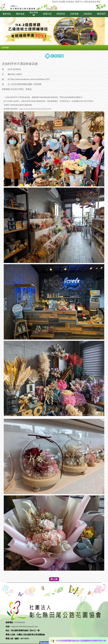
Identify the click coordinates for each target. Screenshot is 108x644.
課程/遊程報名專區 (92, 2)
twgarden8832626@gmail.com (25, 626)
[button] (7, 14)
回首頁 (55, 2)
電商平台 (79, 2)
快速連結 (70, 2)
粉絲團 (62, 2)
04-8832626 (20, 622)
